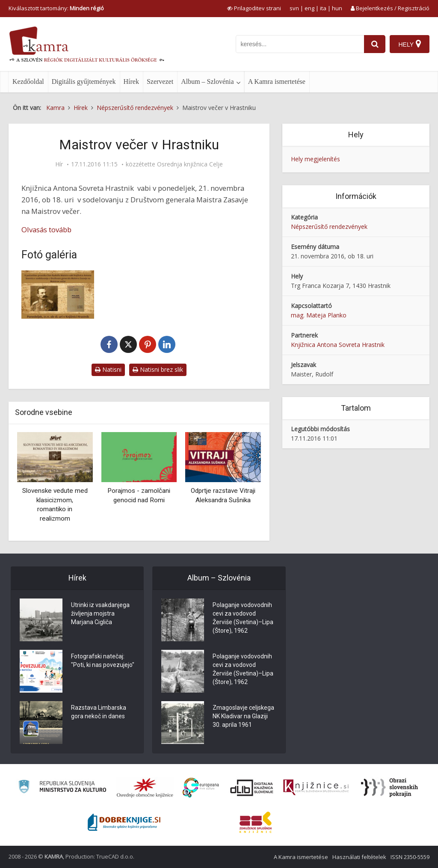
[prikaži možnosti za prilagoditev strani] (254, 8)
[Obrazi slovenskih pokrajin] (389, 788)
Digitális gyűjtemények (84, 81)
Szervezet (160, 81)
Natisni (108, 369)
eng (309, 8)
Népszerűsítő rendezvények (329, 227)
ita (323, 8)
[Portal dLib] (252, 788)
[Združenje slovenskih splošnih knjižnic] (316, 788)
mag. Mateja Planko (319, 315)
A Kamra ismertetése (277, 81)
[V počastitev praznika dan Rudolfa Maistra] (58, 295)
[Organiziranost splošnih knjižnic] (145, 788)
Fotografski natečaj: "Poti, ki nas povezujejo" (103, 661)
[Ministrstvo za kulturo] (62, 788)
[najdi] (375, 44)
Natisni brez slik (158, 369)
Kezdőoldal (28, 81)
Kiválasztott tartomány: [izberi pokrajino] (56, 8)
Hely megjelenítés (315, 159)
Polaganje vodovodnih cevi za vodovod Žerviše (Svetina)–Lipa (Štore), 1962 (243, 618)
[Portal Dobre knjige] (124, 822)
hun (337, 8)
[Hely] (410, 44)
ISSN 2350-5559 (410, 857)
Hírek (131, 81)
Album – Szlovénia (207, 81)
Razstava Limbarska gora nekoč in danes (99, 712)
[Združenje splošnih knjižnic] (256, 822)
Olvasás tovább (46, 230)
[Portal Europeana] (201, 788)
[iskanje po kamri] (300, 44)
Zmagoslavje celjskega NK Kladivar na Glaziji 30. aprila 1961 (243, 716)
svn (294, 8)
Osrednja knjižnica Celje (190, 164)
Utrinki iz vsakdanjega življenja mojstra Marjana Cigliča (100, 613)
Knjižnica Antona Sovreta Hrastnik (338, 345)
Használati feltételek (359, 857)
